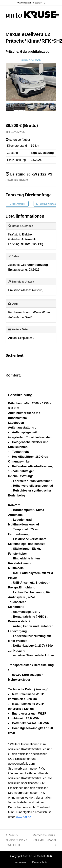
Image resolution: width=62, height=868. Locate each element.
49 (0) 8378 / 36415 (46, 204)
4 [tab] (24, 110)
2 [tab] (14, 110)
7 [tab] (39, 110)
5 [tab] (29, 110)
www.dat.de (23, 817)
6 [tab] (34, 110)
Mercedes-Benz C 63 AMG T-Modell (44, 840)
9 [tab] (48, 110)
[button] (57, 16)
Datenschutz (40, 862)
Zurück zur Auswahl (31, 60)
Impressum (21, 862)
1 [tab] (9, 110)
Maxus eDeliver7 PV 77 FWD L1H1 (16, 840)
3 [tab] (19, 110)
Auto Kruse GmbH (34, 856)
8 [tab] (43, 110)
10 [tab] (53, 110)
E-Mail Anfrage (17, 204)
